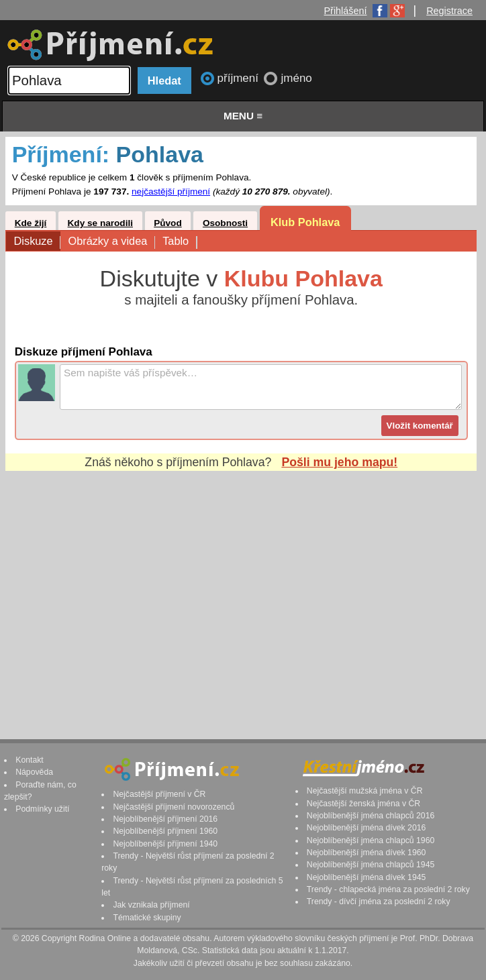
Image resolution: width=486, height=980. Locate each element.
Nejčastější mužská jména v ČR (365, 791)
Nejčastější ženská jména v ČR (363, 804)
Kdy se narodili (100, 223)
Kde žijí (31, 223)
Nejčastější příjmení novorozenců (174, 807)
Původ (168, 223)
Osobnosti (225, 223)
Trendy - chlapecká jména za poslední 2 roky (388, 889)
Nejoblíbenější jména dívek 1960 (367, 853)
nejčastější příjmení (171, 192)
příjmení (240, 78)
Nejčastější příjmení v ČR (159, 794)
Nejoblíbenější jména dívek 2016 (367, 828)
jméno (296, 78)
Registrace (449, 11)
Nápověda (34, 772)
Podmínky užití (42, 809)
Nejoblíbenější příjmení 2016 (165, 819)
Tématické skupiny (147, 918)
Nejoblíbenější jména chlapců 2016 (371, 816)
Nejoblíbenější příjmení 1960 (165, 831)
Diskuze (37, 242)
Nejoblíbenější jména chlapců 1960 (371, 840)
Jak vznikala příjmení (151, 905)
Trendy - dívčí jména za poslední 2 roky (379, 902)
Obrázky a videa (111, 242)
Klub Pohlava (305, 222)
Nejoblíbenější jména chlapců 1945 (371, 865)
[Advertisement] (241, 592)
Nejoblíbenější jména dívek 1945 (367, 877)
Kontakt (30, 760)
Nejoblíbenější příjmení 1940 (165, 844)
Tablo (179, 242)
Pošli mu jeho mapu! (339, 462)
